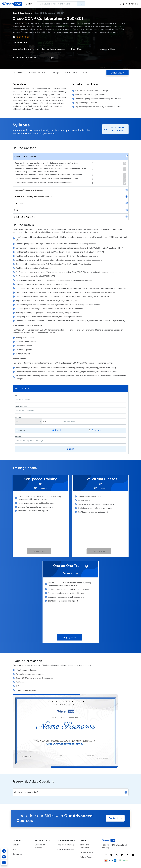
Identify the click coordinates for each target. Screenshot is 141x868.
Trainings (55, 73)
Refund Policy (86, 857)
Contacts (19, 417)
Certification (71, 73)
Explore (29, 4)
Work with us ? (132, 4)
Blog (122, 4)
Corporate (96, 430)
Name (17, 395)
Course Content (37, 73)
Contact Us (115, 818)
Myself (58, 430)
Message (19, 436)
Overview (19, 73)
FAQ (85, 73)
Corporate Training (66, 845)
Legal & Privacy (87, 852)
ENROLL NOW (117, 73)
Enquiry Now (69, 637)
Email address (21, 406)
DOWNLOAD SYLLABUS (114, 129)
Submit (70, 449)
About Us (17, 845)
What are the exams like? (71, 792)
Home (15, 13)
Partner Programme (66, 849)
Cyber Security (26, 13)
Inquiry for (20, 430)
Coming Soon (39, 551)
